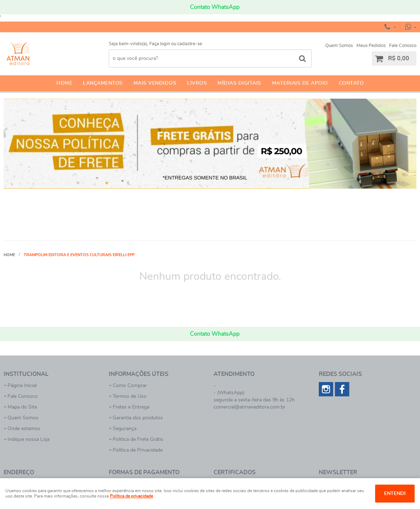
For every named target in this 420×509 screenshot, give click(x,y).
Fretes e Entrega (131, 407)
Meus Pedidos (371, 46)
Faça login (160, 44)
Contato (351, 83)
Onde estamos (24, 429)
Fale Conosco (403, 46)
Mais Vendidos (155, 83)
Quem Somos (339, 46)
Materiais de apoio (300, 83)
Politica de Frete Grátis (138, 439)
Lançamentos (103, 83)
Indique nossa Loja (29, 439)
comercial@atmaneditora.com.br (249, 407)
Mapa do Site (22, 407)
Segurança (125, 429)
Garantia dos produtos (138, 418)
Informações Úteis (139, 374)
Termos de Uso (130, 396)
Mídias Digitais (239, 83)
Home (64, 83)
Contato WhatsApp (215, 7)
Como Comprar (130, 386)
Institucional (26, 374)
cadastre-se (190, 44)
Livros (197, 83)
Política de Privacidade (138, 450)
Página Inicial (22, 386)
